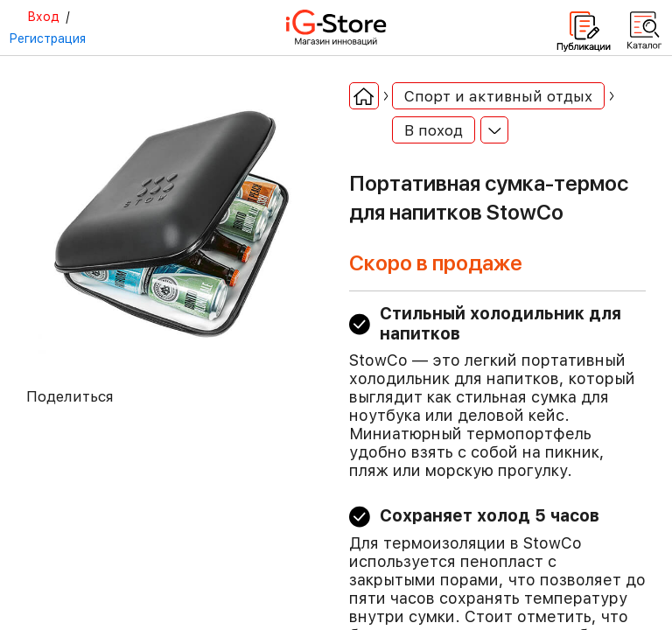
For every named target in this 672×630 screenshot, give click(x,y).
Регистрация (47, 38)
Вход (43, 17)
